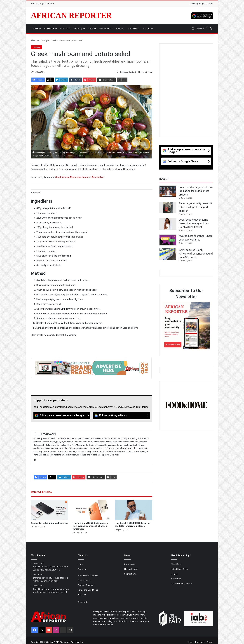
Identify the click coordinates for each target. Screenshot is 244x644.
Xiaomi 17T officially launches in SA (49, 523)
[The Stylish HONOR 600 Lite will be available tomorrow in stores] (134, 510)
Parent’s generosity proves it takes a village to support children (195, 207)
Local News (130, 564)
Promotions (105, 29)
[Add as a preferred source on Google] (202, 15)
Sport (91, 29)
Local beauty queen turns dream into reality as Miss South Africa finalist (194, 223)
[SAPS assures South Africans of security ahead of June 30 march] (168, 254)
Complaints (83, 602)
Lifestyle (64, 29)
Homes (174, 574)
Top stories (200, 642)
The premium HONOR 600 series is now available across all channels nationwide (91, 526)
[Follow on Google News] (121, 415)
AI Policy (82, 595)
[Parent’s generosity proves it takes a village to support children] (168, 208)
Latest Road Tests (179, 569)
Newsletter (176, 579)
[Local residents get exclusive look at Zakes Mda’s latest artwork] (168, 191)
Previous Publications (88, 575)
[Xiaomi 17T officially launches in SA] (50, 510)
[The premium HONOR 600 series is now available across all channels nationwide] (92, 510)
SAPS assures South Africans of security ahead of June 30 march (196, 254)
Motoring (78, 29)
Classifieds (49, 29)
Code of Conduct (86, 585)
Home (35, 40)
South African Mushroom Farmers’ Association (80, 177)
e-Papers (120, 29)
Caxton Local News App (182, 583)
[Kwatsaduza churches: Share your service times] (168, 240)
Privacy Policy (84, 580)
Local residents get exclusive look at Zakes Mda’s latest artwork (196, 191)
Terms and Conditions (88, 590)
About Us (133, 29)
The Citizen (148, 29)
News (36, 29)
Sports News (130, 574)
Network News (131, 569)
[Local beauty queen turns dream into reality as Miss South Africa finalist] (168, 224)
